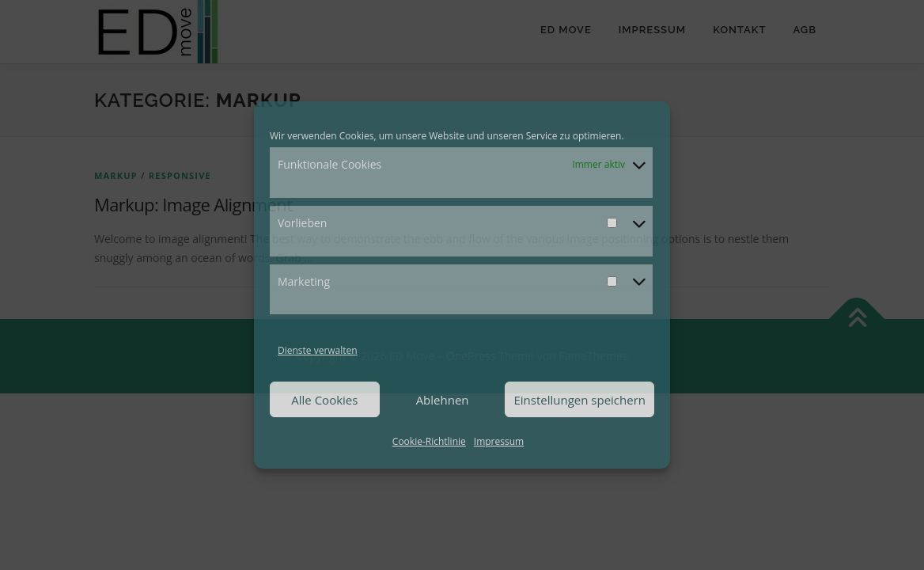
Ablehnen (443, 400)
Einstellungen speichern (579, 400)
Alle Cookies (324, 400)
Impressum (499, 441)
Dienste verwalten (318, 350)
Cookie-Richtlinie (429, 441)
